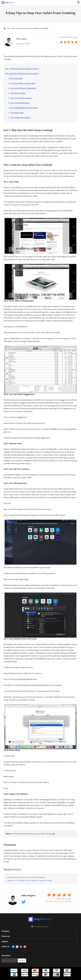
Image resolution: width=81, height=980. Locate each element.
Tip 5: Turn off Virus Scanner (21, 98)
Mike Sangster (23, 39)
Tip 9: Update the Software (20, 118)
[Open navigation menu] (78, 3)
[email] (10, 960)
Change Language (40, 926)
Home (9, 28)
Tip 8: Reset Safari (17, 113)
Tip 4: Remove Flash (18, 93)
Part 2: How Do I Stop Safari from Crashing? (22, 74)
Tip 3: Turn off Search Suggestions (23, 88)
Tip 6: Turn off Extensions (20, 103)
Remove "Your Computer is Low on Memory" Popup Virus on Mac (30, 881)
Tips (14, 28)
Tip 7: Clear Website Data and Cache (24, 108)
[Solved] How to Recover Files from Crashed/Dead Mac (26, 877)
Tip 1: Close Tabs (16, 78)
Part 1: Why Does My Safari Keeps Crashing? (22, 69)
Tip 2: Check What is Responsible (23, 83)
